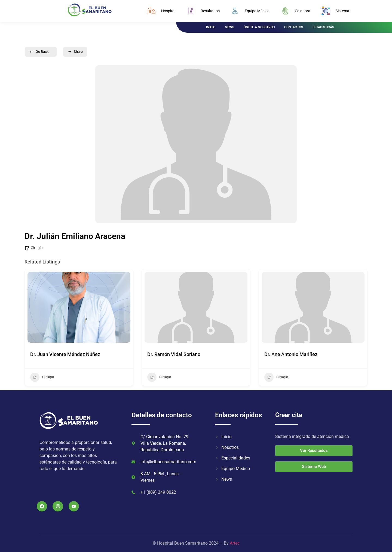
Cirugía (37, 248)
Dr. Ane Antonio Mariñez (291, 354)
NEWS (229, 27)
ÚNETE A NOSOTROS (259, 27)
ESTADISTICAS (323, 27)
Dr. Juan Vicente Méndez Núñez (65, 354)
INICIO (211, 27)
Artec (235, 543)
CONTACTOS (294, 27)
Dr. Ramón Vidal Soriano (174, 354)
